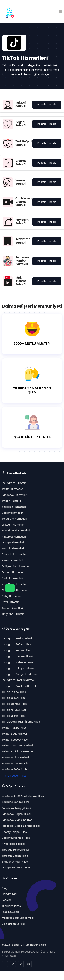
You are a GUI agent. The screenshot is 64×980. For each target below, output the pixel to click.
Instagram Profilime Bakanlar (20, 686)
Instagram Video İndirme (18, 662)
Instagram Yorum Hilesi (17, 650)
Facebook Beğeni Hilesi (16, 814)
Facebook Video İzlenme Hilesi (21, 826)
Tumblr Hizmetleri (13, 548)
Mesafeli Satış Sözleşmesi (18, 918)
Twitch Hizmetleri (13, 501)
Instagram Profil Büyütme (18, 680)
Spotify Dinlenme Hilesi (16, 838)
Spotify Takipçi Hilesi (15, 832)
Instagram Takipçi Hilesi (17, 638)
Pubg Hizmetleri (12, 596)
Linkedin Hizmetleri (14, 525)
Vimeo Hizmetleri (13, 560)
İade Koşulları (10, 912)
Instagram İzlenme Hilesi (17, 656)
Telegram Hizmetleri (14, 519)
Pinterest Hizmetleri (14, 537)
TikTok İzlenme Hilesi (15, 704)
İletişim (6, 900)
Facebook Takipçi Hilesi (16, 808)
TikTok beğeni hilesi (15, 776)
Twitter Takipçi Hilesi (15, 728)
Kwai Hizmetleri (11, 602)
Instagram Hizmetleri (15, 483)
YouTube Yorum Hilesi (15, 802)
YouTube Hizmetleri (14, 507)
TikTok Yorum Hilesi (14, 710)
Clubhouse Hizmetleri (15, 590)
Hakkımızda (9, 894)
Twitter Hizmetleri (13, 489)
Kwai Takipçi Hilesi (13, 844)
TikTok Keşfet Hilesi (14, 716)
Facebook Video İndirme (17, 820)
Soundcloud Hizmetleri (16, 531)
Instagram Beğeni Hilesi (17, 644)
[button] (61, 12)
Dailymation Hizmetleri (16, 566)
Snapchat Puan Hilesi (15, 862)
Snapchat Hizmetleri (15, 554)
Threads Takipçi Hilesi (15, 850)
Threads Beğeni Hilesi (15, 856)
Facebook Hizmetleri (15, 495)
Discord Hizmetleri (13, 572)
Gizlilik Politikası (12, 906)
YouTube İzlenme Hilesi (16, 763)
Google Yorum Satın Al (16, 868)
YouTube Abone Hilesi (15, 758)
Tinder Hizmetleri (12, 608)
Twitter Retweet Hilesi (15, 740)
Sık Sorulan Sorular (14, 924)
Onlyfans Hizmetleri (14, 614)
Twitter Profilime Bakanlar (18, 751)
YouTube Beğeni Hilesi (16, 769)
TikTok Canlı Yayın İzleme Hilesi (21, 722)
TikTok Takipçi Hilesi (14, 692)
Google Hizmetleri (13, 543)
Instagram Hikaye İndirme (18, 668)
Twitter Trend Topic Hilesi (17, 746)
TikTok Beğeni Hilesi (14, 698)
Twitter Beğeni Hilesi (14, 734)
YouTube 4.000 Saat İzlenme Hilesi (23, 796)
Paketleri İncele (47, 105)
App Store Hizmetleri (15, 584)
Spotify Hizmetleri (13, 513)
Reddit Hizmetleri (12, 578)
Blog (5, 888)
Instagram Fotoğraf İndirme (19, 674)
